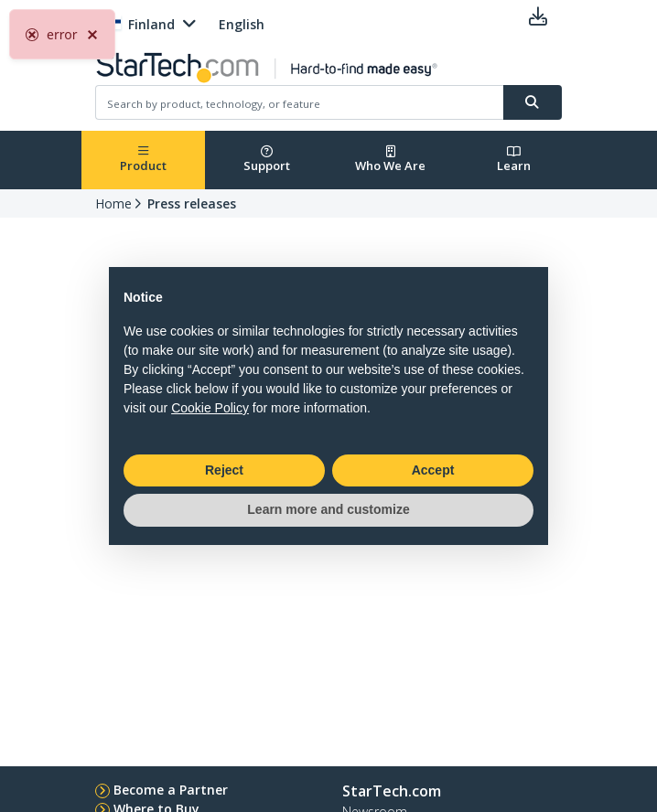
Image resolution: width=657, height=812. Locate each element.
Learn (514, 160)
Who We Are (390, 160)
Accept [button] (433, 470)
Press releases (192, 203)
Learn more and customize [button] (328, 509)
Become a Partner (171, 790)
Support (267, 160)
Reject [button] (224, 470)
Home (113, 203)
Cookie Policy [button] (210, 408)
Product (143, 160)
